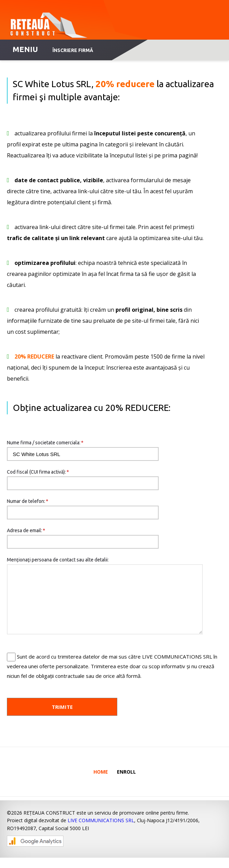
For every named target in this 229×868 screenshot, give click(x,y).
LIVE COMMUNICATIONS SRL (101, 831)
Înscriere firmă (73, 50)
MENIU (25, 49)
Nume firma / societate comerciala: (45, 443)
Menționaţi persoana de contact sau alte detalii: (58, 560)
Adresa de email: (26, 530)
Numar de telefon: (28, 501)
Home (101, 782)
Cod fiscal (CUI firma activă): (38, 472)
